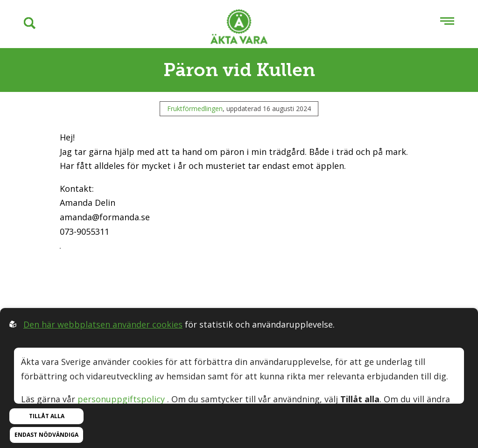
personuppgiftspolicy (121, 399)
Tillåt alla (47, 416)
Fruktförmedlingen (195, 108)
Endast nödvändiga (46, 435)
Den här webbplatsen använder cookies (103, 324)
